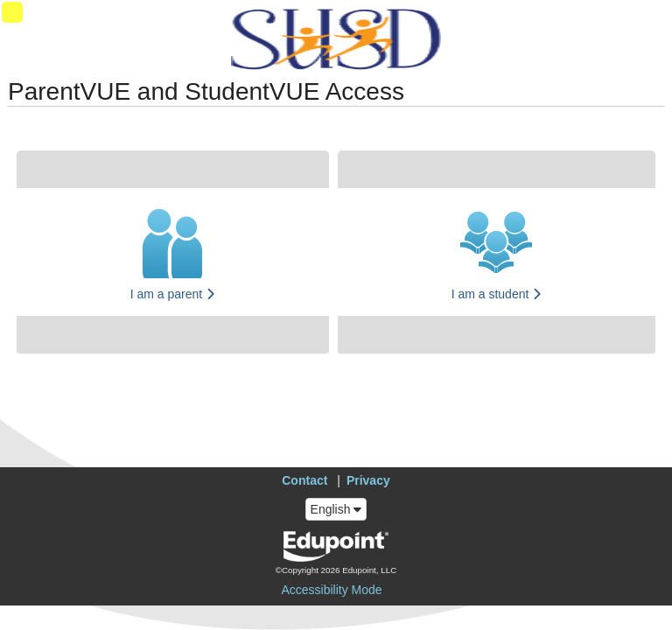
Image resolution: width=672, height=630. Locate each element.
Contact (304, 480)
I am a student (497, 294)
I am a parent (173, 294)
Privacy (368, 480)
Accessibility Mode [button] (331, 590)
